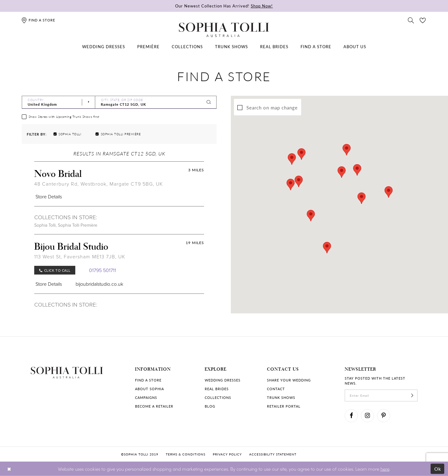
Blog (210, 406)
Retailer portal (284, 406)
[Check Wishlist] (423, 20)
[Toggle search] (411, 20)
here (385, 468)
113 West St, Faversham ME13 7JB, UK (80, 257)
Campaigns (146, 397)
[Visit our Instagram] (367, 416)
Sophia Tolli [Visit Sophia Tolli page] (45, 225)
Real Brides (217, 389)
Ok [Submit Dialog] (438, 469)
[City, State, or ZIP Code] (156, 102)
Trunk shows (281, 397)
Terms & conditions (186, 454)
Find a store (148, 380)
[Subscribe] (412, 395)
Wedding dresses (223, 380)
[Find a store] (38, 20)
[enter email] (381, 395)
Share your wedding (289, 380)
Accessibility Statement (273, 454)
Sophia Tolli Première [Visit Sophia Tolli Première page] (78, 225)
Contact (276, 389)
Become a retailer (154, 406)
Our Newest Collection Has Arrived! (224, 6)
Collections (218, 397)
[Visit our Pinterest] (384, 416)
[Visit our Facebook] (351, 416)
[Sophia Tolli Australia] (224, 30)
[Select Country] (58, 102)
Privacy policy (227, 454)
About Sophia (149, 389)
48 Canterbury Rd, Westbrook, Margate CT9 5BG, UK (98, 184)
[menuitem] (104, 47)
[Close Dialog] (9, 469)
